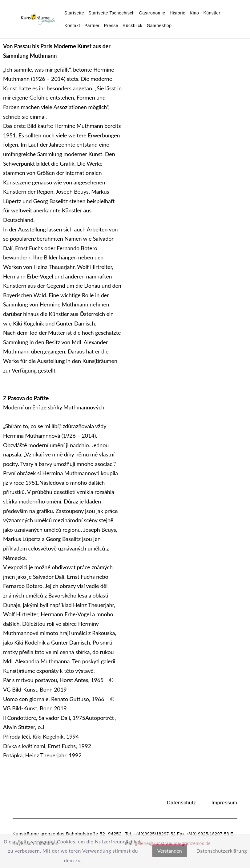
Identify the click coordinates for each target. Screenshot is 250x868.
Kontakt (72, 26)
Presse (111, 26)
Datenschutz (181, 803)
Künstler (212, 13)
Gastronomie (152, 13)
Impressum (224, 803)
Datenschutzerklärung (222, 851)
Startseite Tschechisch (111, 13)
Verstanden (170, 851)
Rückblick (132, 26)
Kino (194, 13)
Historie (177, 13)
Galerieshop (159, 26)
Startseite (74, 13)
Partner (92, 26)
